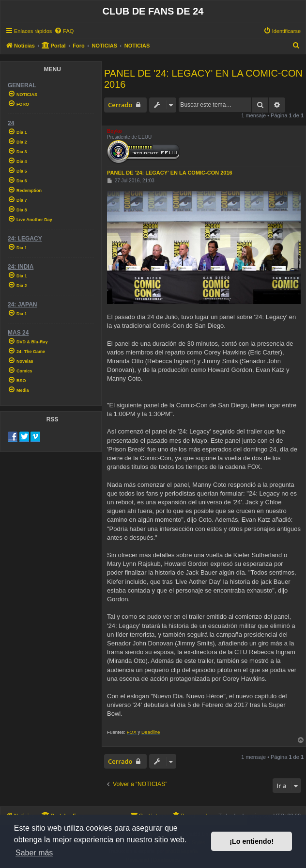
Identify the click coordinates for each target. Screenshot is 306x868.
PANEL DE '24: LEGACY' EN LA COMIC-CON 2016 (203, 79)
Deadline (151, 732)
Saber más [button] (34, 853)
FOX (132, 732)
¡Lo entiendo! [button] (252, 841)
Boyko (115, 131)
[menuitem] (64, 31)
